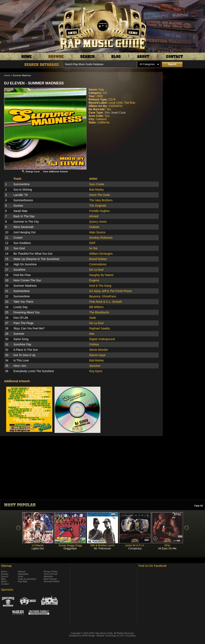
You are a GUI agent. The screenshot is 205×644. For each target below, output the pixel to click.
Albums (22, 572)
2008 (100, 96)
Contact (5, 584)
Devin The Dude (100, 195)
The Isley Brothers (101, 200)
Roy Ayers (96, 371)
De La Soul (96, 270)
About (4, 581)
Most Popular (50, 579)
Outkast (94, 227)
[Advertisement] (185, 223)
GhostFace (109, 296)
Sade (93, 318)
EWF (92, 243)
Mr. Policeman (102, 548)
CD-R (112, 99)
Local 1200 (116, 103)
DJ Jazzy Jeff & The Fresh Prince (110, 291)
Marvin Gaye (97, 355)
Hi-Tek (93, 248)
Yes (109, 109)
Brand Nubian (98, 259)
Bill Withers (96, 307)
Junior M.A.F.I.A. (135, 545)
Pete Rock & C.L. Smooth (106, 302)
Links (21, 576)
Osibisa (94, 344)
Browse (5, 574)
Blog (3, 579)
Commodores (98, 264)
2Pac (167, 545)
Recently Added (52, 581)
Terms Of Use (51, 574)
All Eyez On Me (167, 548)
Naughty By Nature (101, 275)
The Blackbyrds (99, 312)
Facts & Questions (27, 579)
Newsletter (23, 574)
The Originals (98, 206)
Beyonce (95, 296)
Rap (101, 90)
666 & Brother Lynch (102, 545)
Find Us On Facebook (153, 566)
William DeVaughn (101, 254)
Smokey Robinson (101, 238)
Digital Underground (102, 339)
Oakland (101, 119)
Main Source (97, 232)
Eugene (94, 280)
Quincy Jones (98, 222)
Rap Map (23, 581)
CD (105, 93)
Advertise (48, 576)
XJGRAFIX (115, 106)
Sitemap (6, 566)
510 (107, 116)
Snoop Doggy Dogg (70, 545)
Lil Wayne (38, 545)
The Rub (130, 103)
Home (7, 75)
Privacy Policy (51, 572)
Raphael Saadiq (99, 328)
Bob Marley (96, 190)
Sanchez (95, 366)
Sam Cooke (97, 184)
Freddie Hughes (99, 211)
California (103, 122)
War (92, 334)
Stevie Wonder (99, 350)
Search (5, 576)
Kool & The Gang (100, 286)
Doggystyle (70, 548)
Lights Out (38, 548)
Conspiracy (135, 548)
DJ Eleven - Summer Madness (34, 83)
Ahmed (94, 216)
